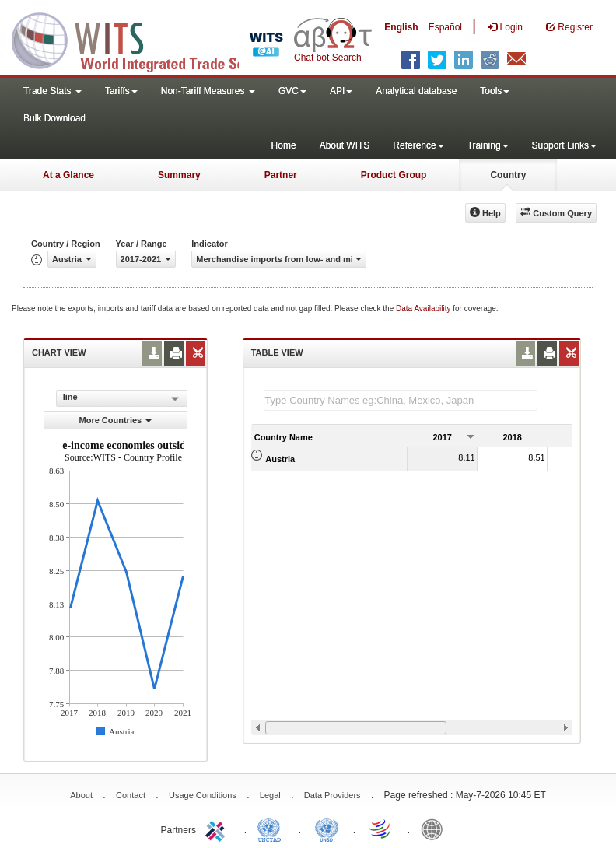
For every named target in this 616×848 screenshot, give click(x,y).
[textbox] (401, 400)
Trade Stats (52, 91)
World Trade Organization (381, 829)
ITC (218, 829)
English (401, 27)
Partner (281, 175)
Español (445, 27)
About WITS (345, 145)
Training (488, 145)
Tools (495, 91)
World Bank (436, 829)
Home (284, 145)
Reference (418, 145)
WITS (156, 39)
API (341, 91)
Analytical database (416, 91)
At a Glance (68, 175)
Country (508, 175)
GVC (292, 91)
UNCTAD (272, 829)
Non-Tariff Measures (208, 91)
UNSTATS (327, 829)
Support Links (564, 145)
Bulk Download (54, 118)
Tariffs (121, 91)
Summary (179, 175)
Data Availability (424, 308)
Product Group (394, 175)
